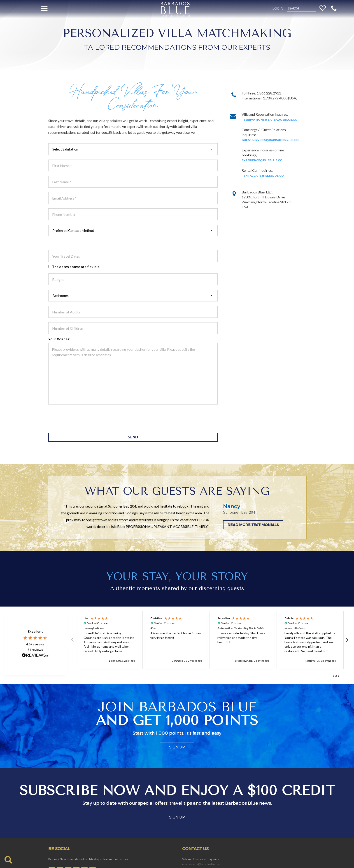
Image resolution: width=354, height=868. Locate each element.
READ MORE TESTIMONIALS (253, 525)
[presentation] (83, 418)
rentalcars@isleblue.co (263, 176)
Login (278, 9)
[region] (210, 640)
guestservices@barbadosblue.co (270, 140)
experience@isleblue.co (262, 160)
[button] (334, 8)
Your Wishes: (59, 339)
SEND (133, 437)
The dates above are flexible (74, 266)
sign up (177, 747)
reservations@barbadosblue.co (269, 120)
